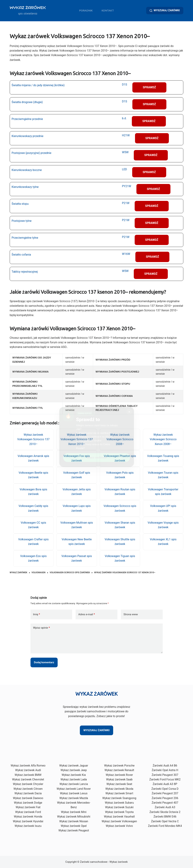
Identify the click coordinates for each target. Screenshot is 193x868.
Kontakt (108, 10)
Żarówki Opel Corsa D (165, 789)
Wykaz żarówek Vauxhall (119, 817)
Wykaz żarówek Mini (74, 812)
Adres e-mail (87, 614)
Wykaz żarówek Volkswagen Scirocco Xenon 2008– (163, 439)
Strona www (131, 614)
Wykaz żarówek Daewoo (28, 798)
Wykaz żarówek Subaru (119, 803)
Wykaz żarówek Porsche (119, 766)
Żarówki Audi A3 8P (165, 784)
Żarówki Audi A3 (165, 807)
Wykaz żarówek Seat (119, 784)
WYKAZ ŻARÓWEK (28, 8)
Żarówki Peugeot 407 (165, 803)
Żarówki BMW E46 (165, 817)
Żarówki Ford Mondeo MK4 (165, 826)
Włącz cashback (96, 455)
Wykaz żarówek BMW (28, 775)
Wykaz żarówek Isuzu (28, 826)
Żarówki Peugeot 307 (165, 775)
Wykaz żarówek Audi (28, 770)
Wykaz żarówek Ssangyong (119, 798)
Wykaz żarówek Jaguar (74, 766)
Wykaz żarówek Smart (119, 793)
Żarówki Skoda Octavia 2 (165, 812)
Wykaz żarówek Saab (119, 779)
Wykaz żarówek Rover (119, 775)
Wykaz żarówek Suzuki (119, 807)
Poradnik (86, 10)
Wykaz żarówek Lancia (74, 784)
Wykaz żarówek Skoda (119, 789)
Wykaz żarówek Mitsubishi (74, 817)
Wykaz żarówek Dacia (28, 793)
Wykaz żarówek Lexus (74, 793)
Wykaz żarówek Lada (74, 779)
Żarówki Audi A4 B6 (165, 766)
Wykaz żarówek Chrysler (28, 784)
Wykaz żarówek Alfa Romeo (28, 766)
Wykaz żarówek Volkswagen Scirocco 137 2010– (33, 439)
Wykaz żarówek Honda (28, 817)
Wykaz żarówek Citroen (28, 789)
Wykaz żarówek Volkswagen (119, 821)
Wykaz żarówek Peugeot (74, 830)
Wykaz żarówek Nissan (74, 821)
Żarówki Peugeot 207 (165, 793)
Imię (37, 614)
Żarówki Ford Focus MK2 (165, 779)
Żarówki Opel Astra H (165, 770)
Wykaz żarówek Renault (119, 770)
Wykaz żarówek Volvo (119, 826)
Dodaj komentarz (44, 662)
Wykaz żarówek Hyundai (28, 821)
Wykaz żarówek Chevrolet (28, 779)
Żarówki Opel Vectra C (165, 821)
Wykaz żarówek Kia (74, 775)
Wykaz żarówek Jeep (74, 770)
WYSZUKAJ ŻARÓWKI (165, 10)
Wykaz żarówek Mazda (74, 798)
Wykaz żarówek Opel (74, 826)
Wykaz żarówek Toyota (119, 812)
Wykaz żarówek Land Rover (74, 789)
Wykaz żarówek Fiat (28, 807)
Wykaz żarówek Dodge (28, 803)
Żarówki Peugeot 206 (165, 798)
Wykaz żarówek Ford (28, 812)
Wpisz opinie (42, 628)
